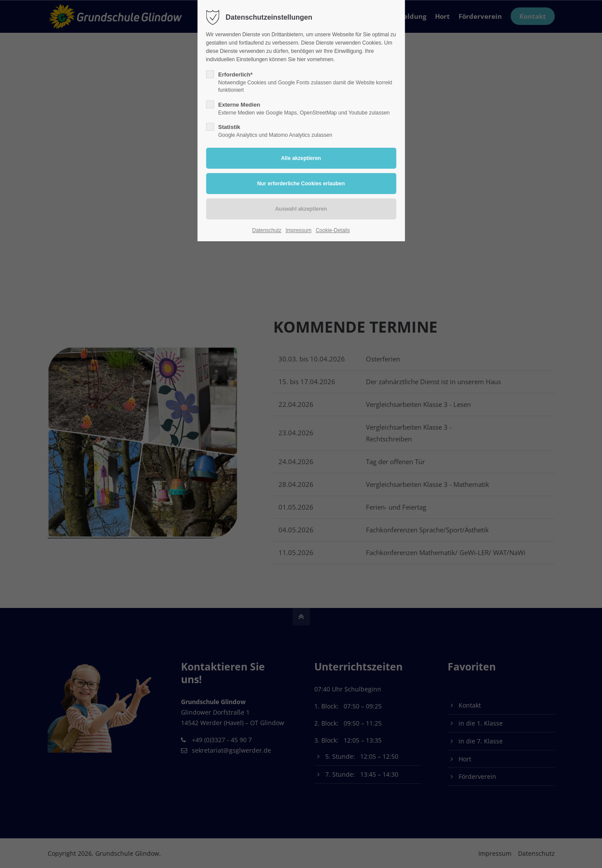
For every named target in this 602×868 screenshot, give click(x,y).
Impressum (298, 230)
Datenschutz (267, 230)
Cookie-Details (333, 230)
